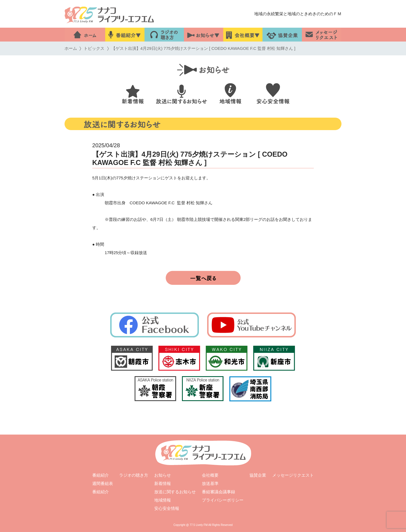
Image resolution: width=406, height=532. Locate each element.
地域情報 (163, 500)
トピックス (94, 48)
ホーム (71, 48)
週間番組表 (103, 483)
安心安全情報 (167, 508)
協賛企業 (258, 475)
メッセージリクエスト (293, 475)
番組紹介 (101, 475)
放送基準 (210, 483)
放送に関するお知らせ (175, 492)
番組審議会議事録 (219, 492)
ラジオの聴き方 (134, 475)
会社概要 (210, 475)
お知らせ (163, 475)
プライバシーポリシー (223, 500)
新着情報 (163, 483)
